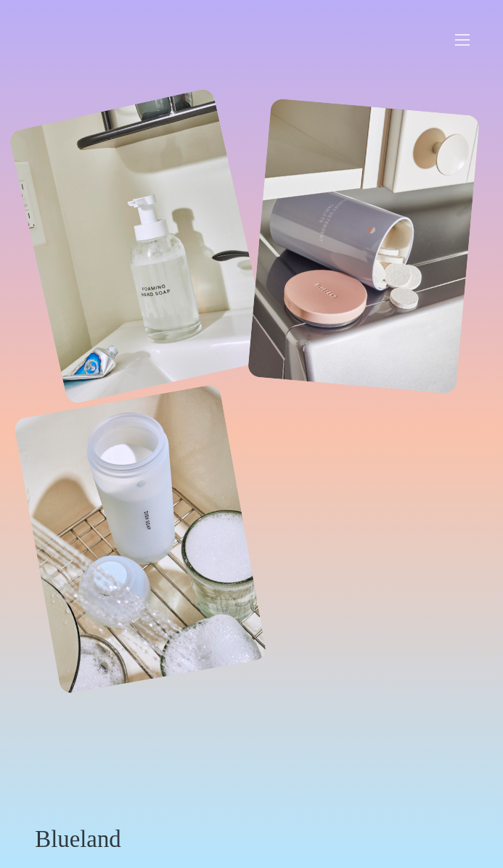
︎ (462, 40)
